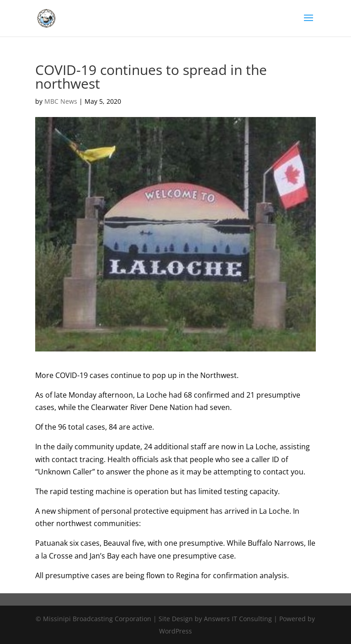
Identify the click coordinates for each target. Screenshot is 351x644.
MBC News (61, 101)
